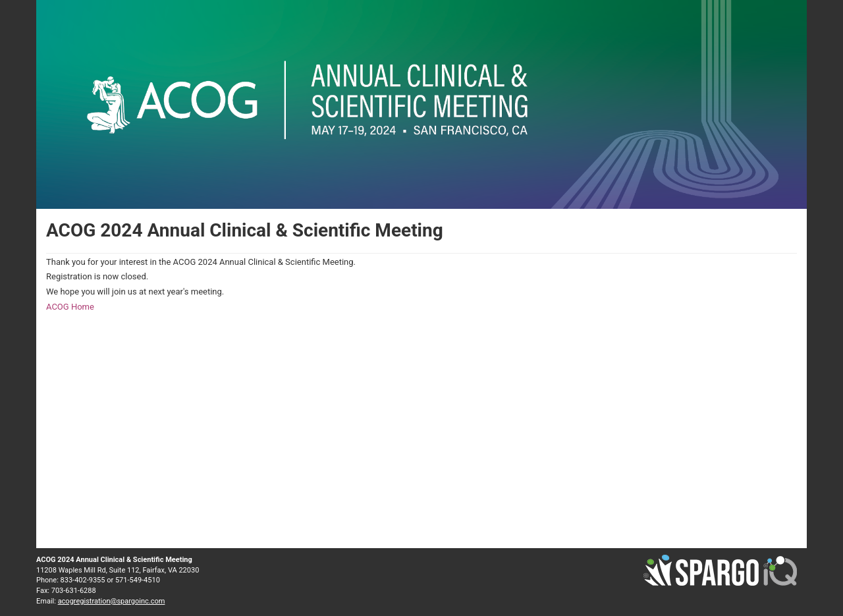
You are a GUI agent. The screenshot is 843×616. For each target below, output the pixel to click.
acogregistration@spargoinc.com (112, 601)
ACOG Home (70, 307)
